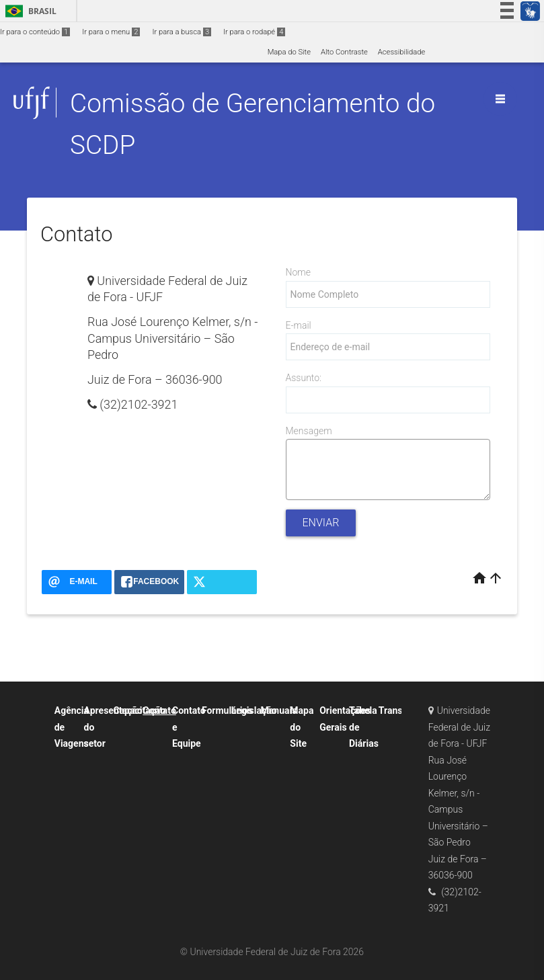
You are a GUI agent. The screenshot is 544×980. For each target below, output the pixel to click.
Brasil (29, 11)
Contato (159, 710)
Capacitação (139, 710)
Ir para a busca (182, 32)
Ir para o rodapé (254, 32)
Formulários (227, 710)
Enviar (321, 523)
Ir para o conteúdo (35, 32)
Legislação (254, 710)
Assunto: (304, 378)
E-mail (299, 325)
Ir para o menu (111, 32)
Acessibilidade (401, 52)
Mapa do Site (289, 52)
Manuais (279, 710)
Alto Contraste (344, 52)
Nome (298, 272)
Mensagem (309, 431)
